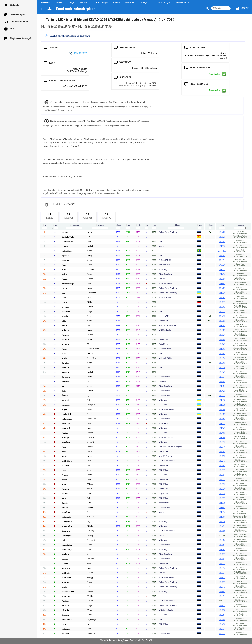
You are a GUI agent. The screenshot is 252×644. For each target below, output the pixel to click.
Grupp (69, 216)
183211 (222, 633)
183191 (222, 559)
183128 (222, 335)
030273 (222, 316)
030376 (222, 367)
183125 (222, 237)
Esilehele (15, 5)
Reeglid (145, 2)
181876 (222, 512)
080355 (222, 321)
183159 (222, 531)
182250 (222, 521)
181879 (222, 503)
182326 (222, 489)
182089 (222, 414)
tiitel (210, 225)
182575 (222, 442)
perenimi (74, 225)
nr (45, 225)
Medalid (116, 2)
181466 (222, 437)
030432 (222, 395)
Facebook (60, 2)
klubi (176, 225)
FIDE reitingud (164, 2)
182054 (222, 475)
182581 (222, 297)
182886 (222, 540)
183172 (222, 554)
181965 (222, 283)
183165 (222, 465)
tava (118, 225)
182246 (222, 409)
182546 (222, 447)
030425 (222, 391)
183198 (222, 619)
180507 (222, 330)
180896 (222, 358)
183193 (222, 456)
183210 (222, 624)
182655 (222, 484)
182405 (222, 433)
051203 (222, 325)
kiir (128, 225)
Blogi (72, 2)
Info (12, 29)
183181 (222, 545)
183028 (222, 493)
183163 (222, 353)
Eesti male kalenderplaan (76, 9)
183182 (222, 419)
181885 (222, 549)
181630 (222, 246)
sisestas (240, 225)
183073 (222, 311)
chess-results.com (182, 2)
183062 (222, 307)
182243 (222, 461)
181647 (222, 428)
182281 (222, 615)
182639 (222, 470)
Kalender (84, 2)
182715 (222, 479)
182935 (222, 605)
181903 (222, 349)
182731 (222, 629)
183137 (222, 302)
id (222, 225)
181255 (222, 269)
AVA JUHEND (78, 53)
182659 (222, 498)
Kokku (50, 216)
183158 (222, 610)
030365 (222, 363)
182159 (222, 582)
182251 (222, 526)
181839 (222, 405)
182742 (222, 587)
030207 (222, 288)
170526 (222, 265)
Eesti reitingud (18, 15)
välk (138, 225)
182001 (222, 255)
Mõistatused (130, 2)
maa (199, 225)
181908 (222, 517)
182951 (222, 577)
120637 (222, 377)
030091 (222, 260)
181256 (222, 274)
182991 (222, 596)
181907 (222, 507)
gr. (55, 225)
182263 (222, 232)
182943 (222, 591)
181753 (222, 423)
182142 (222, 344)
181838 (222, 400)
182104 (222, 381)
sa (154, 225)
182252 (222, 563)
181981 (222, 386)
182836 (222, 568)
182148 (222, 339)
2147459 (222, 251)
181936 (222, 293)
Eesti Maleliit (45, 2)
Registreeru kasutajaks (21, 38)
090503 (222, 241)
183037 (222, 573)
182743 (222, 451)
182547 (222, 372)
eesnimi (100, 225)
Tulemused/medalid (20, 22)
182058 (222, 279)
